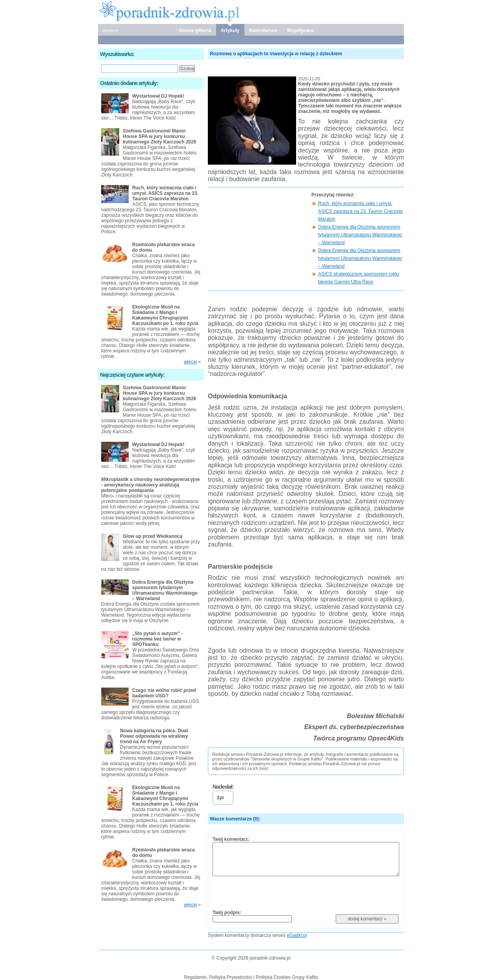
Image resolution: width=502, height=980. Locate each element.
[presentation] (272, 893)
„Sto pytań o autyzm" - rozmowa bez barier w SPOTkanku (157, 639)
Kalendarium (263, 31)
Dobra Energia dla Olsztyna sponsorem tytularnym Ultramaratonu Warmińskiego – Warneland (360, 235)
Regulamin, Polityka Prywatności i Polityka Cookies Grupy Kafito (251, 977)
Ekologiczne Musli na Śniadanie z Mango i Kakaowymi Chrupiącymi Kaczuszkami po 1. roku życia (165, 315)
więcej (190, 362)
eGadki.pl (297, 935)
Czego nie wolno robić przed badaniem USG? (164, 693)
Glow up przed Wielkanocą (153, 536)
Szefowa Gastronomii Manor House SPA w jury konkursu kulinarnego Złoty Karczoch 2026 (159, 136)
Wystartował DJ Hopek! (158, 96)
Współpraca (300, 31)
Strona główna (195, 31)
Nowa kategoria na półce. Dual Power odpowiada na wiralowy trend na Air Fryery (154, 736)
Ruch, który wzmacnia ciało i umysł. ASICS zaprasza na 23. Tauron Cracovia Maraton (360, 211)
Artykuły (230, 31)
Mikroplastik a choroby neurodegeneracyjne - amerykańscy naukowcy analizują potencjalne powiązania (150, 485)
